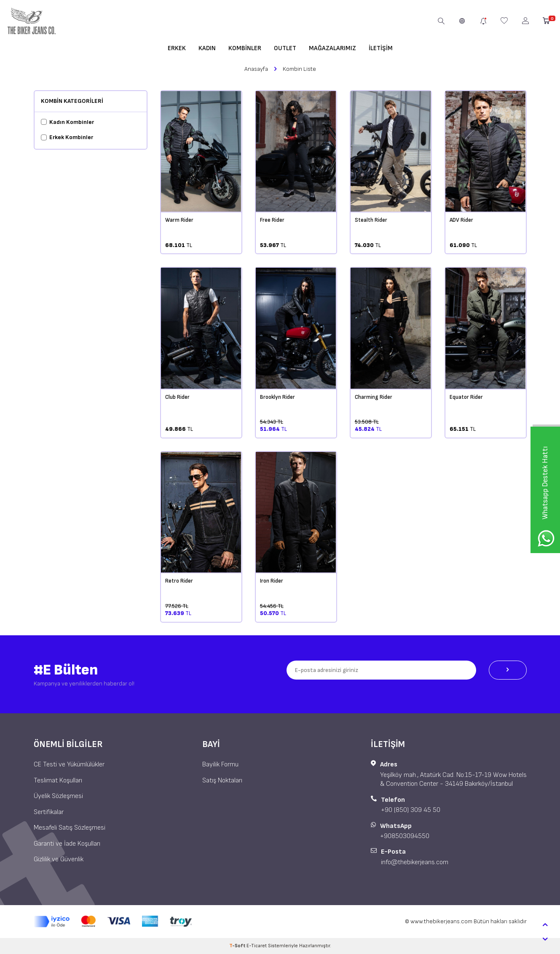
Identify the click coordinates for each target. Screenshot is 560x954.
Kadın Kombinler (67, 122)
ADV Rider (461, 220)
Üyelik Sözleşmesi (58, 796)
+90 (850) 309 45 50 (411, 810)
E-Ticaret (257, 946)
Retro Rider (179, 581)
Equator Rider (466, 397)
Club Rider (177, 397)
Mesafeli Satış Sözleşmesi (70, 828)
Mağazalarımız (332, 48)
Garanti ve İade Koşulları (67, 844)
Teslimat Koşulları (58, 781)
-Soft (238, 946)
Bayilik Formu (220, 765)
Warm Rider (179, 220)
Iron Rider (272, 581)
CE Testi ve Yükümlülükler (69, 765)
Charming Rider (374, 397)
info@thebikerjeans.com (415, 862)
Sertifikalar (49, 812)
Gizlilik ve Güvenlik (59, 859)
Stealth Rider (371, 220)
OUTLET (285, 48)
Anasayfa (256, 69)
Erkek (177, 48)
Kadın (207, 48)
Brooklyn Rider (277, 397)
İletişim (381, 48)
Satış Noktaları (222, 781)
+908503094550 (405, 836)
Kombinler (245, 48)
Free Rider (272, 220)
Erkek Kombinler (67, 137)
